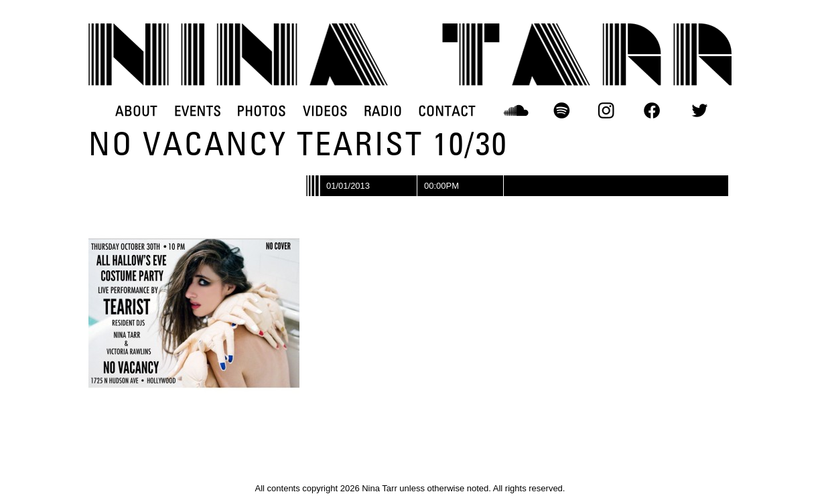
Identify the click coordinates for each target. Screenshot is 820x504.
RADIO (383, 110)
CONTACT (447, 110)
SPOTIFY (561, 110)
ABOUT (136, 110)
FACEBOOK (652, 110)
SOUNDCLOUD (516, 110)
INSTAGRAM (607, 110)
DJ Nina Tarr (410, 55)
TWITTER (699, 110)
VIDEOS (325, 110)
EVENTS (198, 110)
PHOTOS (262, 110)
